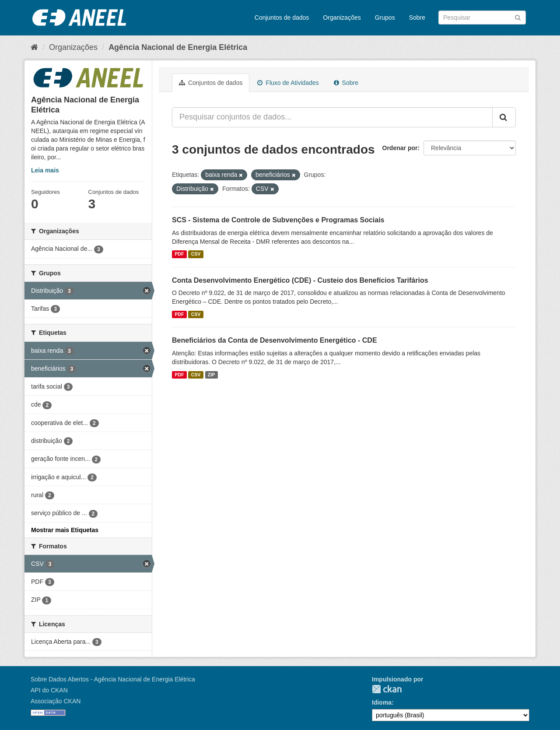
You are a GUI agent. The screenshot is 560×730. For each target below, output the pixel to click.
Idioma (382, 702)
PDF (179, 254)
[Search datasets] (482, 18)
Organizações (342, 18)
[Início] (34, 47)
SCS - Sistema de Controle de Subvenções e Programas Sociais (278, 220)
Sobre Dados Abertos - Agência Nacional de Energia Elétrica (113, 679)
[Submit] (518, 17)
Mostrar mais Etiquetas (65, 530)
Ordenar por (400, 148)
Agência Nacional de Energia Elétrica (178, 47)
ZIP (211, 375)
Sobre (417, 18)
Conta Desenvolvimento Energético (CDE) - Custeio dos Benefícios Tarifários (300, 280)
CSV (196, 254)
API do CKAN (49, 690)
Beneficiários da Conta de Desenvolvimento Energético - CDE (275, 340)
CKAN (387, 689)
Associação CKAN (56, 701)
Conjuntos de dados (282, 18)
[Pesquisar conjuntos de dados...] (332, 117)
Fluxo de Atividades (288, 83)
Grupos (385, 18)
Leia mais (45, 170)
